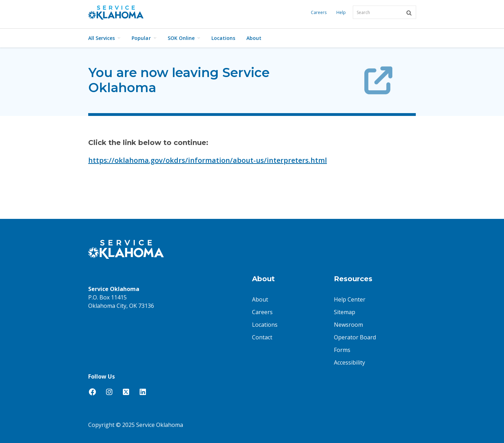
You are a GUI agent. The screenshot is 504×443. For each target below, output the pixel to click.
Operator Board (355, 337)
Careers (319, 12)
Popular (144, 38)
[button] (409, 13)
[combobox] (384, 12)
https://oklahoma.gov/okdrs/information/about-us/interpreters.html (208, 160)
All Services (104, 38)
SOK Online (184, 38)
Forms (342, 350)
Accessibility (349, 362)
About (254, 38)
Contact (262, 337)
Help (341, 12)
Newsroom (348, 325)
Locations (223, 38)
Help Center (350, 299)
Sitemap (345, 312)
